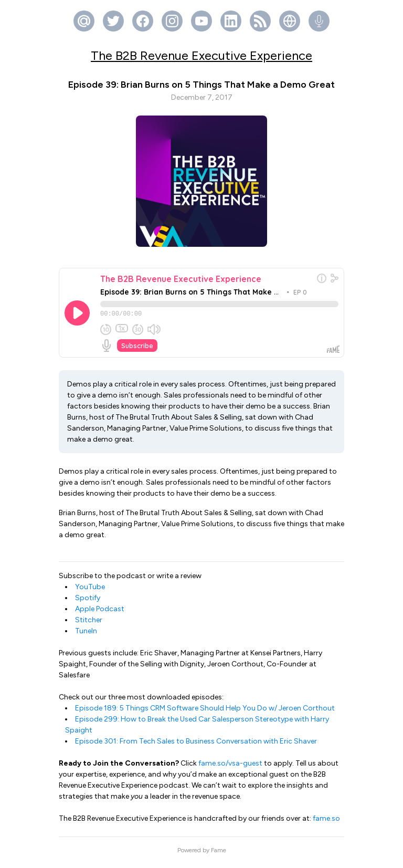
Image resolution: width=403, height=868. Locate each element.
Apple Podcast (100, 614)
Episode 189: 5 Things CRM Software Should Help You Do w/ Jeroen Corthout (205, 713)
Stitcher (89, 625)
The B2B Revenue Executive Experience (201, 55)
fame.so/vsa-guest (230, 768)
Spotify (88, 603)
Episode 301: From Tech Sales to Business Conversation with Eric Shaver (196, 746)
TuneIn (86, 636)
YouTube (90, 592)
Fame (219, 855)
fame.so (326, 823)
